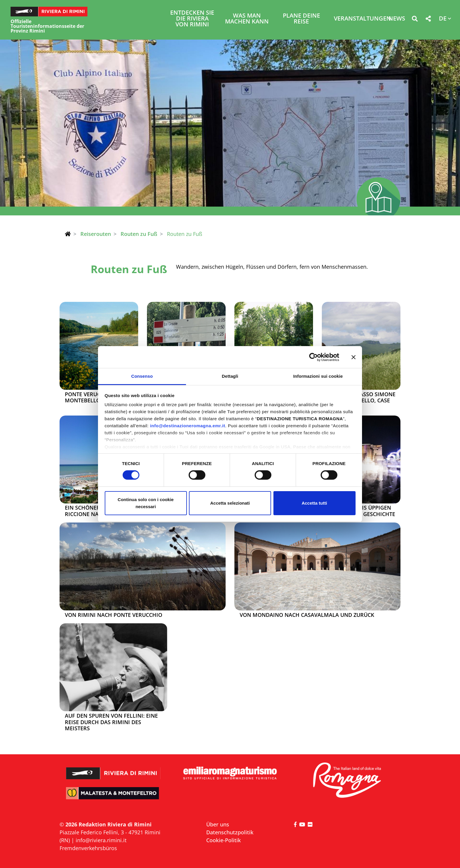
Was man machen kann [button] (247, 19)
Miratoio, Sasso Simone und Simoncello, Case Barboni (361, 401)
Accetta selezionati (230, 503)
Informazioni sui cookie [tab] (318, 376)
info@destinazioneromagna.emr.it (187, 426)
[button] (415, 20)
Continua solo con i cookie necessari (146, 503)
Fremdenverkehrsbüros (88, 848)
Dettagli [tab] (230, 376)
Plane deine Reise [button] (301, 19)
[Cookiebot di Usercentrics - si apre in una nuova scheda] (313, 357)
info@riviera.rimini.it (101, 840)
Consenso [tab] (142, 376)
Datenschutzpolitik (230, 832)
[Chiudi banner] (354, 357)
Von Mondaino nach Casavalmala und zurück (307, 615)
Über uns (218, 824)
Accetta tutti (314, 503)
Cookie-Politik (224, 840)
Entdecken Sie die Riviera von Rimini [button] (192, 19)
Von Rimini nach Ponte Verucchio (114, 615)
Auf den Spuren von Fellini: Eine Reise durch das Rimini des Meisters (111, 722)
